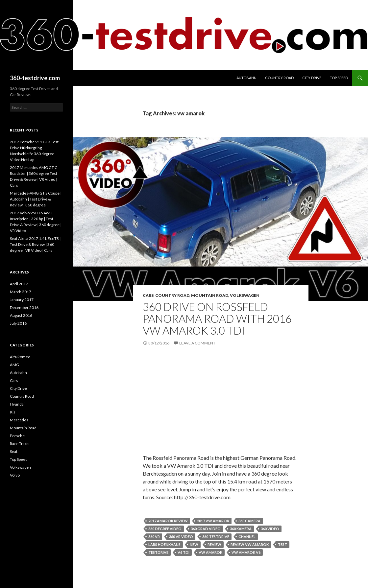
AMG (14, 365)
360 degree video (165, 529)
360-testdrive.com (35, 78)
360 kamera (241, 529)
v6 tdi (184, 552)
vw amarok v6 (246, 552)
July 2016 (18, 323)
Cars (148, 295)
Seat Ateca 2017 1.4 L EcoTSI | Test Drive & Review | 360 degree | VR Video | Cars (36, 244)
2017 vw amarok (213, 521)
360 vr (154, 537)
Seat (14, 451)
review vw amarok (250, 544)
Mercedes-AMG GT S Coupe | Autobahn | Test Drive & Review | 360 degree (36, 199)
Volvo (15, 475)
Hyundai (17, 404)
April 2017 (19, 284)
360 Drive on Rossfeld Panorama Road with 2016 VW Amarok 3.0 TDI (217, 318)
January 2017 (22, 300)
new (194, 544)
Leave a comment (197, 343)
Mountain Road (210, 295)
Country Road (279, 78)
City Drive (312, 78)
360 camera (249, 521)
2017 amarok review (168, 521)
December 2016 (24, 307)
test (282, 544)
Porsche (17, 436)
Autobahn (246, 78)
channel (247, 537)
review (214, 544)
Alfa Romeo (20, 357)
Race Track (19, 444)
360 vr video (181, 537)
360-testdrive (216, 537)
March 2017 (21, 292)
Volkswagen (245, 295)
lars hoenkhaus (164, 544)
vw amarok (210, 552)
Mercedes (19, 420)
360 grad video (206, 529)
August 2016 (21, 315)
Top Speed (339, 78)
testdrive (158, 552)
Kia (13, 412)
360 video (270, 529)
